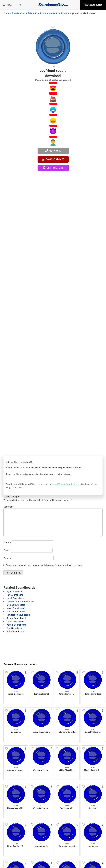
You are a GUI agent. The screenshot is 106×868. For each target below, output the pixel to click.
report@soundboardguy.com (66, 484)
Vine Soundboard (15, 628)
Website (7, 558)
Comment (9, 507)
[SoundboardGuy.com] (53, 4)
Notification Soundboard (18, 615)
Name (7, 543)
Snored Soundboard (16, 618)
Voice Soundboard (15, 631)
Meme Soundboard (58, 13)
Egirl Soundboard (15, 592)
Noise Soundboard (16, 612)
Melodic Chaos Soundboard (20, 602)
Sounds (15, 13)
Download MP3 (53, 159)
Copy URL (53, 151)
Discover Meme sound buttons (20, 664)
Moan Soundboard (16, 608)
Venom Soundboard (16, 625)
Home (6, 13)
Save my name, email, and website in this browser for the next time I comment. (44, 565)
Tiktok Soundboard (16, 621)
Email (7, 550)
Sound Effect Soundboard (34, 13)
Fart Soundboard (15, 595)
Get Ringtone (53, 168)
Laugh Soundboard (16, 598)
